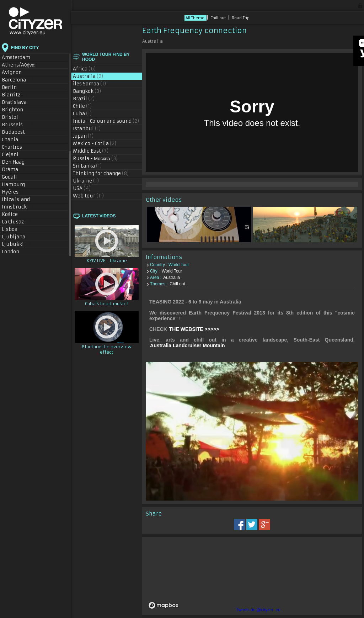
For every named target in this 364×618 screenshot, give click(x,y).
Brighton (16, 110)
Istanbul (87, 129)
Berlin (14, 87)
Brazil (84, 99)
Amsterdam (20, 57)
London (15, 252)
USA (82, 188)
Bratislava (18, 102)
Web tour (89, 196)
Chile (82, 106)
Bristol (14, 117)
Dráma (14, 170)
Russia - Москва (95, 159)
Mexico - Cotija (95, 144)
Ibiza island (20, 199)
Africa (84, 69)
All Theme (196, 18)
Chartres (15, 147)
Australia (88, 76)
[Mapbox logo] (164, 602)
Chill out (219, 18)
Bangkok (87, 91)
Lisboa (14, 229)
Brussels (17, 125)
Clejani (14, 155)
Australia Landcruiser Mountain (188, 343)
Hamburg (17, 184)
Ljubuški (16, 244)
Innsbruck (18, 207)
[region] (252, 572)
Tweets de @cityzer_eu (258, 610)
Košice (13, 214)
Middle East (91, 151)
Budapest (18, 132)
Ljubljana (17, 237)
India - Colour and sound (106, 121)
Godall (13, 177)
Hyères (14, 192)
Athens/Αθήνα (22, 65)
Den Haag (17, 162)
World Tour (172, 269)
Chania (14, 140)
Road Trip (241, 18)
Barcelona (18, 80)
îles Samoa (90, 84)
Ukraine (86, 181)
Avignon (15, 72)
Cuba (82, 114)
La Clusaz (16, 222)
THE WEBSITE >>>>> (194, 327)
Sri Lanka (87, 166)
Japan (83, 136)
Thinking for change (101, 173)
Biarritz (15, 95)
